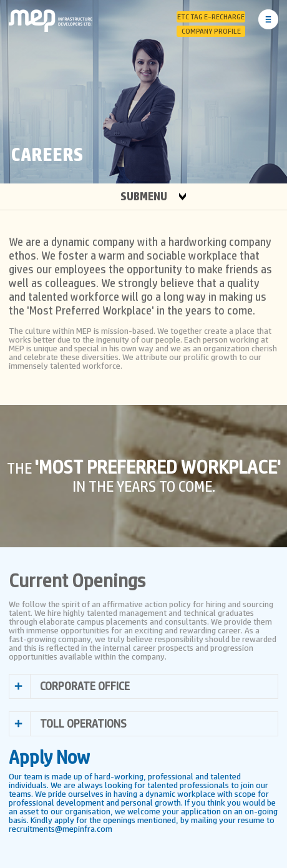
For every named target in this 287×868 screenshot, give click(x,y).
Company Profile (211, 31)
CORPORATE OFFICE (85, 686)
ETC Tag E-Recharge (211, 17)
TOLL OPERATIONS (83, 724)
